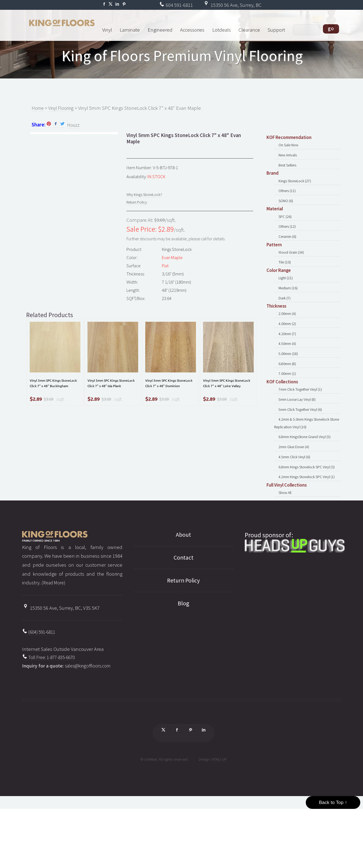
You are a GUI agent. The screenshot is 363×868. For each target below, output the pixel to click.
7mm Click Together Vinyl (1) (302, 425)
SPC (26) (286, 228)
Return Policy (138, 205)
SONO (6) (287, 211)
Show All (286, 544)
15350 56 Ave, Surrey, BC (232, 5)
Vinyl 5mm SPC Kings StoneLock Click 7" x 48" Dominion (167, 392)
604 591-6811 (176, 5)
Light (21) (287, 297)
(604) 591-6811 (41, 685)
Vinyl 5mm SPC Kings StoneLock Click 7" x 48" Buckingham (52, 392)
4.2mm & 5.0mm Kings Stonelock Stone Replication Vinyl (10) (303, 464)
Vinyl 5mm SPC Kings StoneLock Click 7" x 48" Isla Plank (110, 392)
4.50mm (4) (288, 373)
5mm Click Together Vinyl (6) (302, 448)
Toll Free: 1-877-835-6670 (52, 711)
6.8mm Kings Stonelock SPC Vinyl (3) (309, 515)
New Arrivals (289, 158)
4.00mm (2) (288, 350)
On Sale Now (290, 147)
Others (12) (288, 240)
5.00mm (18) (289, 384)
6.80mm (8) (288, 396)
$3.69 (49, 415)
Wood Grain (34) (292, 268)
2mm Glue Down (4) (295, 492)
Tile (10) (285, 280)
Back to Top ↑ (333, 855)
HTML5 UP (219, 817)
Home (38, 108)
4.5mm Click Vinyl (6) (295, 503)
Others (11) (288, 199)
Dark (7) (285, 321)
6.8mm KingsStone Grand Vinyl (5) (306, 480)
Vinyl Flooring (64, 108)
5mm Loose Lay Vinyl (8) (299, 437)
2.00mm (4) (288, 338)
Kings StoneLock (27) (296, 188)
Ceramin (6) (288, 251)
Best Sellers (288, 170)
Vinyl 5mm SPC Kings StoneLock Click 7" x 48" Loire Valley (225, 392)
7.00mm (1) (288, 408)
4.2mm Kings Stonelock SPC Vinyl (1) (309, 527)
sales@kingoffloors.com (90, 720)
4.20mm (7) (288, 361)
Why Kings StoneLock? (146, 196)
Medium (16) (289, 309)
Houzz (74, 126)
